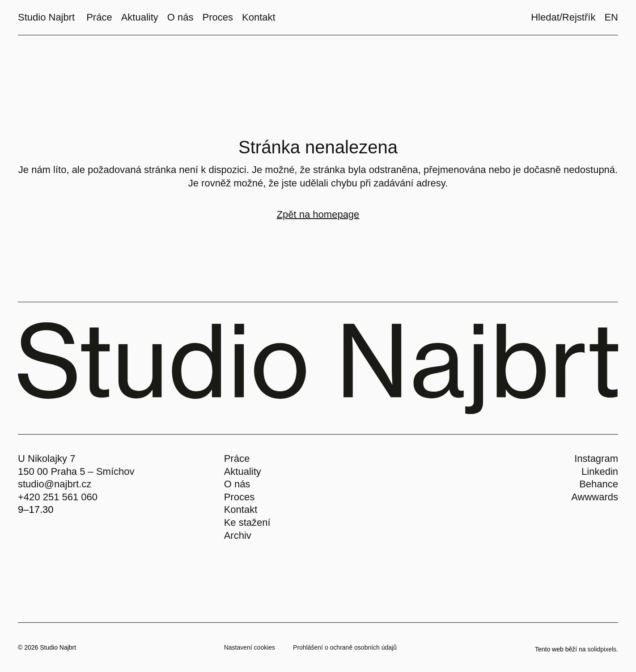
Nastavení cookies (250, 647)
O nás (237, 484)
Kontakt (241, 509)
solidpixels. (603, 649)
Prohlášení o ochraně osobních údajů (345, 647)
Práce (237, 459)
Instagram (596, 459)
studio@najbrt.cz (55, 484)
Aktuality (243, 471)
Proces (239, 497)
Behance (599, 484)
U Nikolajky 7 (47, 459)
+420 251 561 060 (58, 497)
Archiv (238, 535)
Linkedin (600, 471)
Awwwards (595, 497)
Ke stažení (247, 522)
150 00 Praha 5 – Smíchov (76, 471)
